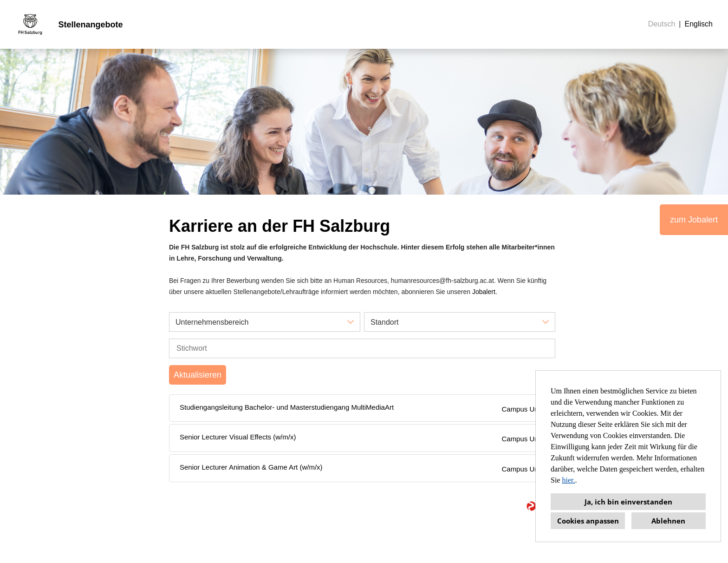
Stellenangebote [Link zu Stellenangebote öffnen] (90, 25)
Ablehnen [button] (668, 521)
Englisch (699, 24)
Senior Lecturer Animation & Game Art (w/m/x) (251, 467)
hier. (568, 480)
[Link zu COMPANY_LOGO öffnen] (30, 24)
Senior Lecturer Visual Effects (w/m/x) (238, 437)
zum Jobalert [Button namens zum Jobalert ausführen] (694, 220)
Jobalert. (485, 292)
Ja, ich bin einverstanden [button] (628, 502)
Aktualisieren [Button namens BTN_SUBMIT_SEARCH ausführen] (198, 375)
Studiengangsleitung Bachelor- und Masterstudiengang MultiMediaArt (287, 407)
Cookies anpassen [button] (588, 521)
